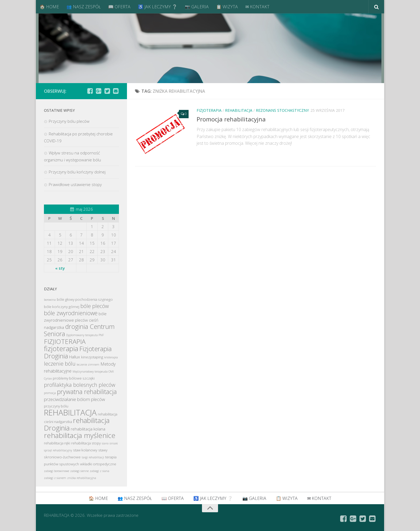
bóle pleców (95, 306)
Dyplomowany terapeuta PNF (85, 335)
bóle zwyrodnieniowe (71, 313)
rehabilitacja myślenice (80, 435)
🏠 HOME (49, 7)
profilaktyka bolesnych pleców (80, 385)
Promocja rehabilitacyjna (231, 119)
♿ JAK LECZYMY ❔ (158, 7)
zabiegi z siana (100, 471)
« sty (60, 268)
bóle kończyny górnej (62, 307)
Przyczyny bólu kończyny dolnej (77, 172)
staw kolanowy (85, 450)
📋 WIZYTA (227, 7)
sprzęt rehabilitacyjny (58, 450)
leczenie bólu (60, 364)
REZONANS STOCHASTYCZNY (282, 110)
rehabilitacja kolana (88, 429)
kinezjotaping (92, 357)
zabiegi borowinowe (57, 471)
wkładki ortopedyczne (98, 464)
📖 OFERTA (119, 7)
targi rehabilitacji (93, 457)
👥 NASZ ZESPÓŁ (84, 7)
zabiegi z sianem (55, 478)
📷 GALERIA (197, 7)
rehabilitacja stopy (86, 443)
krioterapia (111, 357)
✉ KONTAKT (257, 7)
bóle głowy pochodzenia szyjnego (85, 299)
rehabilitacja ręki (57, 443)
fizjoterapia (61, 349)
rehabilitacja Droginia (77, 424)
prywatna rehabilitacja (87, 392)
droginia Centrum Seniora (79, 330)
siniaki (114, 443)
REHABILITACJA (239, 110)
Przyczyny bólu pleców (69, 121)
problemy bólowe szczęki (74, 378)
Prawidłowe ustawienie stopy (75, 184)
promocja (50, 393)
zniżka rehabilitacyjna (82, 478)
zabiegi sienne (79, 471)
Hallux (75, 357)
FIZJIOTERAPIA (65, 341)
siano (105, 443)
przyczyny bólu (56, 406)
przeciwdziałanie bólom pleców (74, 399)
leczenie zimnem (88, 365)
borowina (50, 300)
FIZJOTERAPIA (209, 110)
